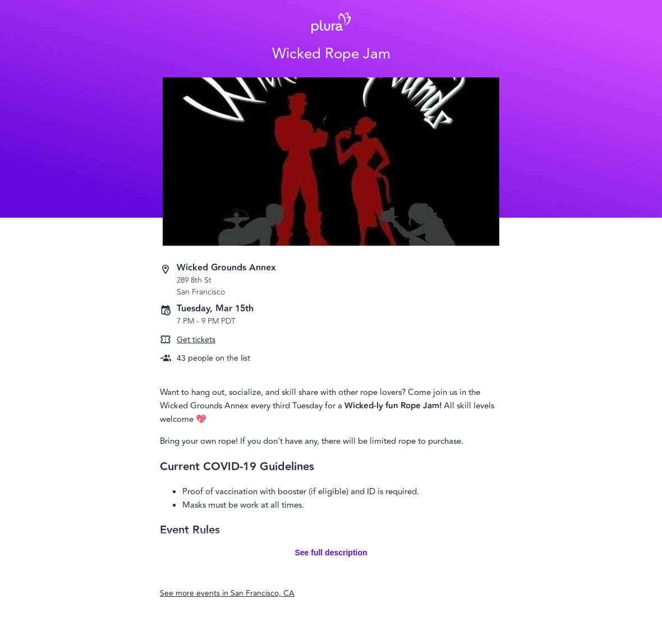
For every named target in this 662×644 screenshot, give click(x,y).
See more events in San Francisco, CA (227, 593)
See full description (331, 553)
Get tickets (196, 340)
